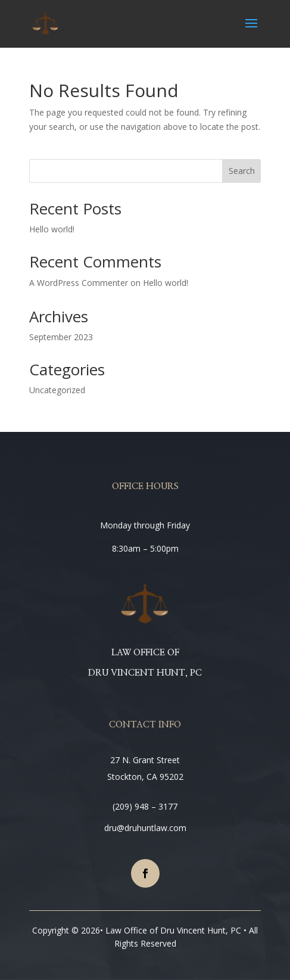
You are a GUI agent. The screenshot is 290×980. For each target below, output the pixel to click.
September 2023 (61, 337)
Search (242, 171)
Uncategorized (57, 390)
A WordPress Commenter (79, 283)
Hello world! (52, 229)
